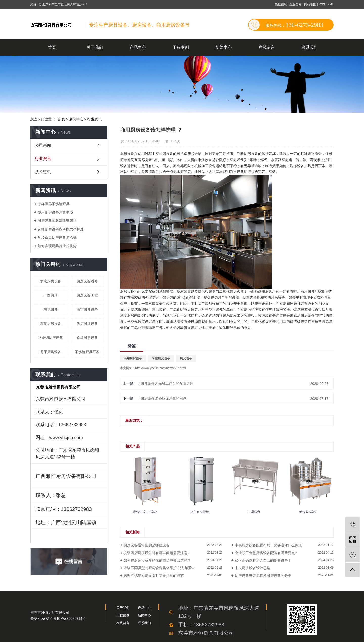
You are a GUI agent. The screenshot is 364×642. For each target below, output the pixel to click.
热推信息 (281, 4)
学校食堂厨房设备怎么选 (57, 238)
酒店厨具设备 (87, 324)
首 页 (61, 119)
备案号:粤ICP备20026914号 (64, 618)
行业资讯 (95, 119)
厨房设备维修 (87, 281)
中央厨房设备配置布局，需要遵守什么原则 (268, 545)
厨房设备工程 (87, 295)
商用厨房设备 (133, 358)
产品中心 (138, 47)
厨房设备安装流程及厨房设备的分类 (263, 576)
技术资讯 (43, 172)
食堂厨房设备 (87, 338)
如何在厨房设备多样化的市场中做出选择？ (157, 560)
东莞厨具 (51, 309)
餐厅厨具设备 (51, 352)
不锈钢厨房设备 (51, 338)
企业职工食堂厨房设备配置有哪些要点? (266, 553)
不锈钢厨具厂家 (87, 352)
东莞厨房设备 (51, 324)
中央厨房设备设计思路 (253, 568)
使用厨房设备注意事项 (55, 212)
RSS (322, 4)
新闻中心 (224, 47)
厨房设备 (186, 358)
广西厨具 (51, 295)
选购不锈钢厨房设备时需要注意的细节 (154, 576)
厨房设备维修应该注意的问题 (164, 398)
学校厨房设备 (51, 281)
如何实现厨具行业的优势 (57, 246)
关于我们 (95, 47)
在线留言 (267, 47)
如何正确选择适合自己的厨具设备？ (263, 560)
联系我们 (310, 47)
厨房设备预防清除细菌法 (57, 221)
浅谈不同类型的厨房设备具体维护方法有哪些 (159, 568)
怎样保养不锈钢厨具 (54, 204)
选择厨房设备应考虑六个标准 (61, 229)
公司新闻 (43, 145)
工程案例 (181, 47)
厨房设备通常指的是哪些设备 (147, 545)
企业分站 (295, 4)
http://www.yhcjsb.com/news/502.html (160, 368)
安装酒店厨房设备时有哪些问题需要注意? (156, 553)
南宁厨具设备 (87, 309)
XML (331, 4)
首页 (52, 47)
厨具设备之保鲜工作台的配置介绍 (167, 383)
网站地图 (311, 4)
